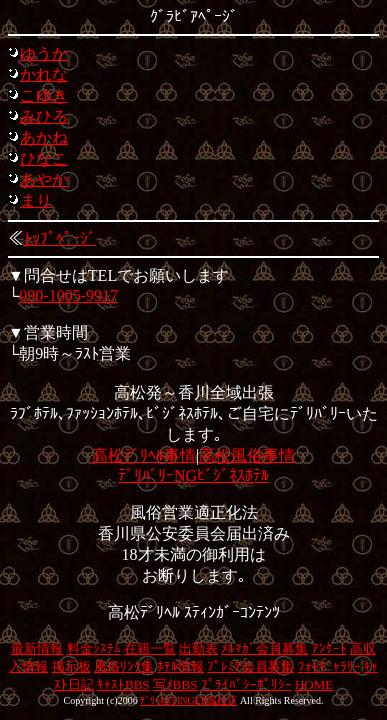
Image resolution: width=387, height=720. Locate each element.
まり (36, 200)
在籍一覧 (150, 648)
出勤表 (198, 648)
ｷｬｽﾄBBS (123, 684)
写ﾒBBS (175, 684)
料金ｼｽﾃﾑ (94, 648)
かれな (44, 74)
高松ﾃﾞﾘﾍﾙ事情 (144, 455)
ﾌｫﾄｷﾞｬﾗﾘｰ (329, 666)
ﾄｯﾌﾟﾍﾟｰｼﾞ (60, 238)
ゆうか (44, 53)
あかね (44, 137)
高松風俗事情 (247, 455)
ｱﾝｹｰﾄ (329, 648)
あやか (44, 179)
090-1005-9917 (68, 295)
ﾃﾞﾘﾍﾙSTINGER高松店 (188, 700)
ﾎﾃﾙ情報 (180, 666)
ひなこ (44, 158)
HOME (314, 684)
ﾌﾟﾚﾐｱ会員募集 (250, 666)
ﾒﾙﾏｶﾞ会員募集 (264, 648)
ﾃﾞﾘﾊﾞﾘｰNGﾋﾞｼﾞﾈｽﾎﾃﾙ (193, 475)
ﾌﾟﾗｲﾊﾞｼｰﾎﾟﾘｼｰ (246, 684)
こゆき (44, 95)
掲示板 (71, 666)
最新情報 (37, 648)
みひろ (44, 116)
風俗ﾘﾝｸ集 (124, 666)
